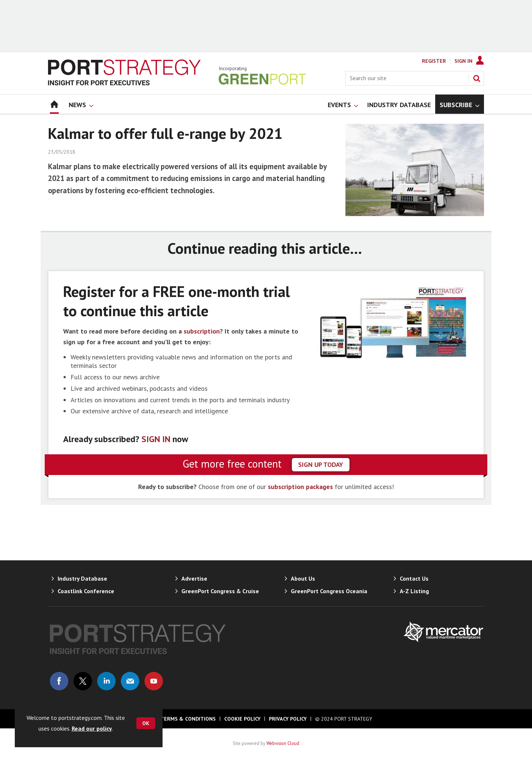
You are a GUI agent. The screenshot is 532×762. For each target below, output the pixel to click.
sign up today (321, 464)
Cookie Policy (242, 719)
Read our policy (92, 728)
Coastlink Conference (86, 591)
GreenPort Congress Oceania (329, 591)
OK (146, 723)
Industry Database (82, 578)
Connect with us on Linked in (106, 681)
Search (477, 78)
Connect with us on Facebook (59, 681)
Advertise (194, 578)
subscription (202, 331)
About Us (303, 578)
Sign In (463, 61)
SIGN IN (156, 439)
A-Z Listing (414, 591)
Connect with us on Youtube (154, 681)
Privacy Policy (288, 719)
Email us (130, 681)
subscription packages (300, 487)
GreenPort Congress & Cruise (220, 591)
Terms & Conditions (188, 719)
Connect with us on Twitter (83, 681)
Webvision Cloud (283, 743)
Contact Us (414, 578)
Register (434, 61)
